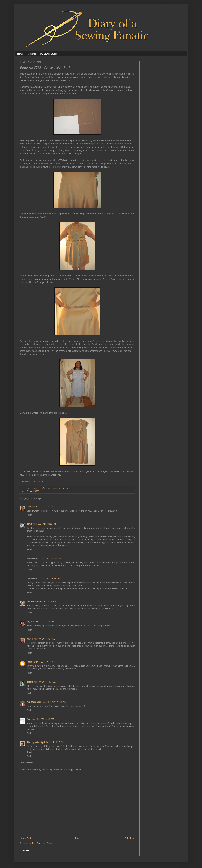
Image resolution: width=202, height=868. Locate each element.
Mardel (30, 639)
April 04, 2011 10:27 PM (52, 742)
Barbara (30, 601)
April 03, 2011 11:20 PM (44, 524)
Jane (29, 507)
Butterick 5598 (33, 491)
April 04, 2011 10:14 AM (44, 662)
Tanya (30, 524)
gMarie (30, 682)
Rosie (29, 662)
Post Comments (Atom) (43, 843)
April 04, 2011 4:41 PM (43, 719)
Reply (29, 515)
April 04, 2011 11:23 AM (55, 702)
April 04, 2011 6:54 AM (45, 601)
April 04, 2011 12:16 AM (50, 558)
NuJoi (29, 622)
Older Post (129, 838)
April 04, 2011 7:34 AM (45, 639)
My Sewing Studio (49, 54)
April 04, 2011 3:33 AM (49, 579)
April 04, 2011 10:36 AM (45, 682)
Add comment (27, 763)
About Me (31, 54)
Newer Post (26, 838)
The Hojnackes (33, 742)
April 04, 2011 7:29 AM (43, 622)
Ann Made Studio (35, 702)
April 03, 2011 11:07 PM (43, 507)
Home (20, 54)
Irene (29, 719)
